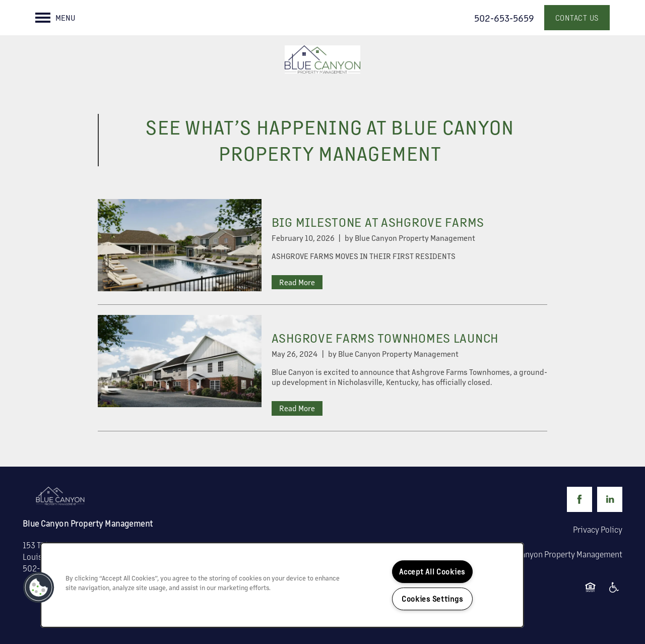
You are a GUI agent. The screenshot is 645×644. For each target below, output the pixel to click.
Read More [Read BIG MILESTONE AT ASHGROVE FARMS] (297, 282)
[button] (577, 18)
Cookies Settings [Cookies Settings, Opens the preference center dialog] (432, 599)
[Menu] (55, 18)
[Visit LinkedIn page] (610, 499)
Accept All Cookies (432, 571)
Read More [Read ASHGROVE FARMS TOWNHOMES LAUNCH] (297, 408)
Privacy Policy (598, 529)
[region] (282, 585)
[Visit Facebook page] (579, 499)
